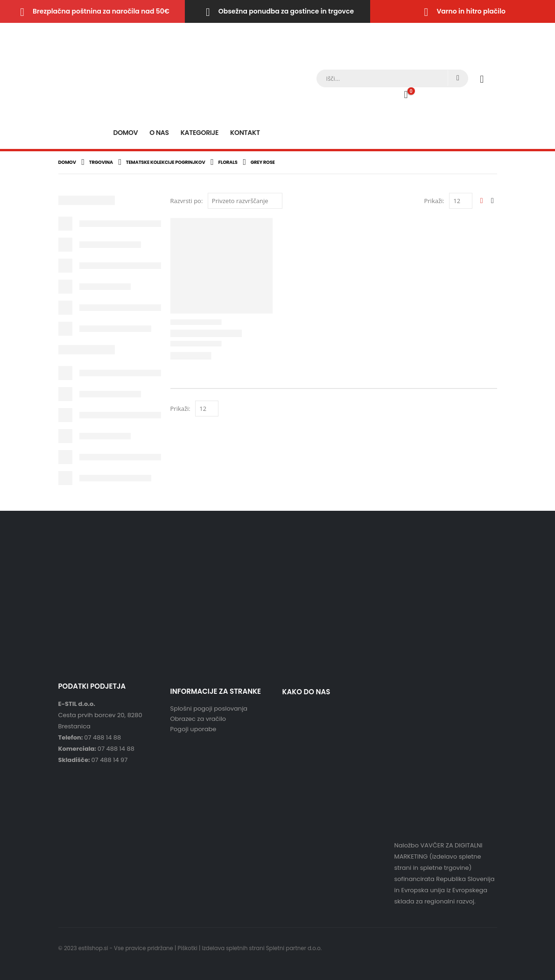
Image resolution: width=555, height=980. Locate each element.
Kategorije (200, 133)
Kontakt (245, 133)
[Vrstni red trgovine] (245, 201)
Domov (125, 133)
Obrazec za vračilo (198, 719)
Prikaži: (434, 201)
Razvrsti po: (187, 201)
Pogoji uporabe (193, 729)
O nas (159, 133)
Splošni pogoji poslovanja (209, 709)
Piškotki (188, 948)
